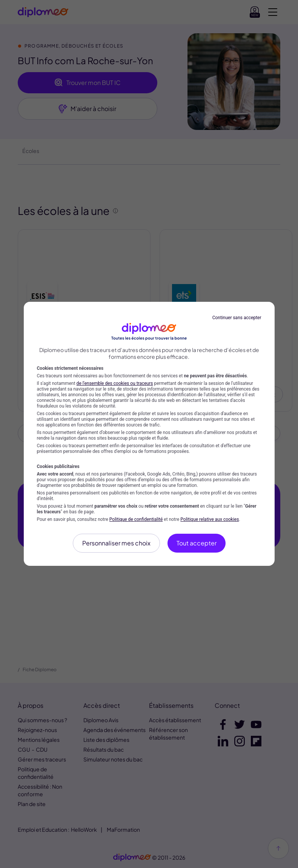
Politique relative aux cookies (210, 519)
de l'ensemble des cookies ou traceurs (115, 383)
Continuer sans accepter (237, 318)
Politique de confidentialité (136, 519)
